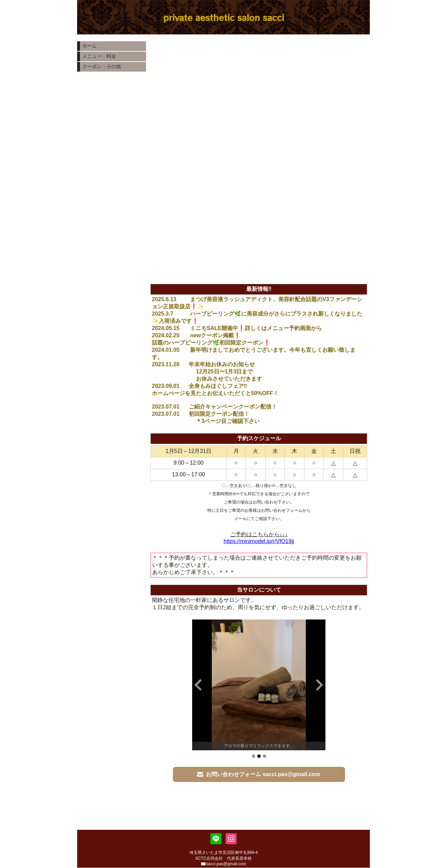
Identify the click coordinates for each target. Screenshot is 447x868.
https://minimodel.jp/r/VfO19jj (259, 541)
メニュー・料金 (99, 56)
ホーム (90, 46)
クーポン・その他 (102, 66)
